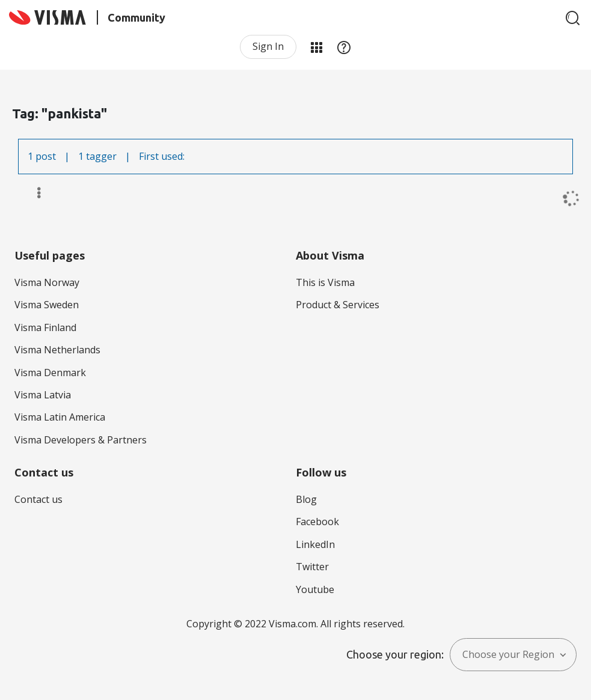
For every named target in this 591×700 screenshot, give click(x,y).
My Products (316, 47)
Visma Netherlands (57, 350)
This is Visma (325, 282)
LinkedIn (315, 544)
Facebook (317, 522)
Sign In (268, 46)
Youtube (315, 589)
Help (344, 47)
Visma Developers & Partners (81, 440)
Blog (306, 499)
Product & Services (338, 305)
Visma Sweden (47, 305)
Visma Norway (47, 282)
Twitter (312, 567)
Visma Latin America (60, 417)
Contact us (38, 499)
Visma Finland (45, 327)
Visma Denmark (50, 373)
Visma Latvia (43, 395)
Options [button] (33, 193)
